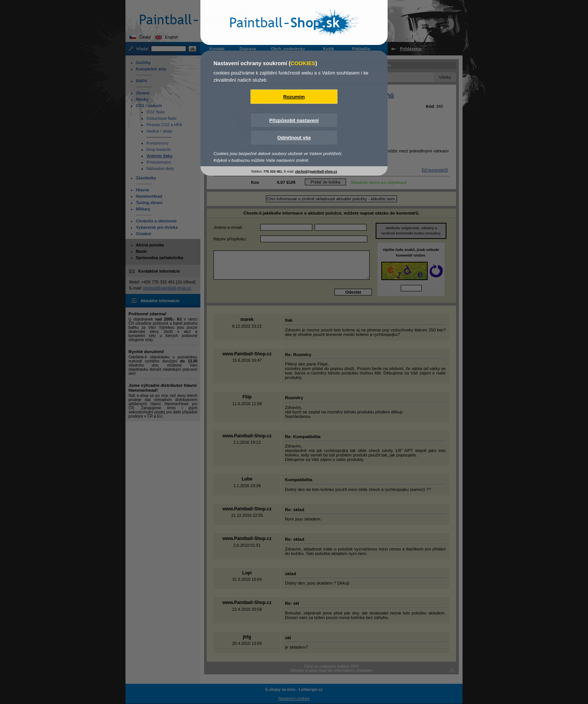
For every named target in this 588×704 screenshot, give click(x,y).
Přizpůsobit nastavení (294, 120)
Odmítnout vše (294, 138)
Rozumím (294, 97)
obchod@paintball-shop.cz (316, 172)
